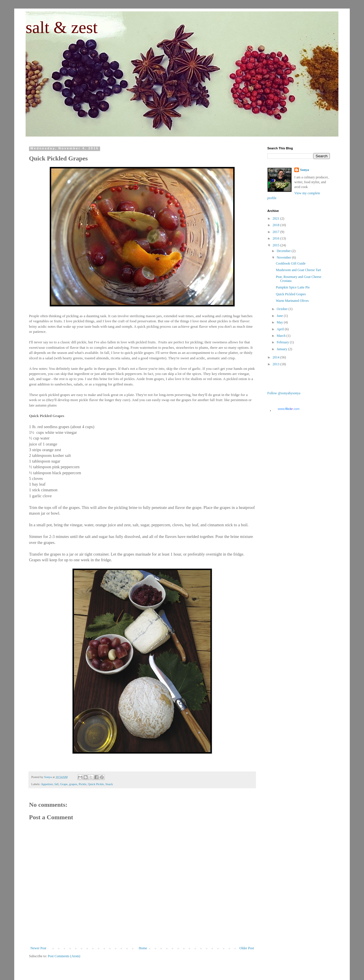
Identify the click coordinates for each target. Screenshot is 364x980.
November (284, 257)
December (284, 251)
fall (56, 784)
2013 (277, 364)
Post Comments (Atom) (64, 956)
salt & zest (62, 27)
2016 (277, 238)
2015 (277, 245)
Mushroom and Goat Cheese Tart (298, 270)
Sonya (304, 170)
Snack (109, 784)
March (282, 336)
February (283, 342)
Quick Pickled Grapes (291, 294)
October (283, 309)
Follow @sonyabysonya (284, 393)
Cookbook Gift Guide (291, 263)
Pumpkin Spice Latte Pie (293, 287)
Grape (64, 784)
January (282, 349)
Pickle (83, 784)
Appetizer (47, 784)
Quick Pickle (96, 784)
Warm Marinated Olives (292, 301)
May (280, 322)
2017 (277, 232)
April (281, 329)
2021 (277, 218)
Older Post (247, 948)
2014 (277, 357)
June (280, 316)
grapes (73, 784)
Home (143, 948)
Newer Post (38, 948)
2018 (277, 225)
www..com (289, 409)
